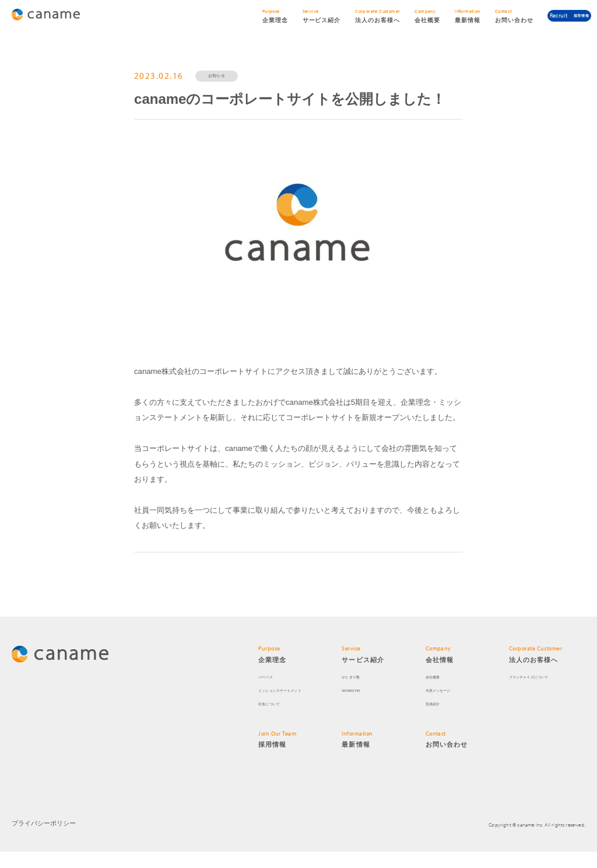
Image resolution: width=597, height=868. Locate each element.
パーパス (270, 693)
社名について (276, 720)
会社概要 (438, 693)
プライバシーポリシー (41, 840)
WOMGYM (355, 706)
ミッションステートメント (294, 706)
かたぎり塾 (357, 693)
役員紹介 (438, 720)
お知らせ (228, 79)
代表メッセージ (446, 706)
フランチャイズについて (542, 693)
